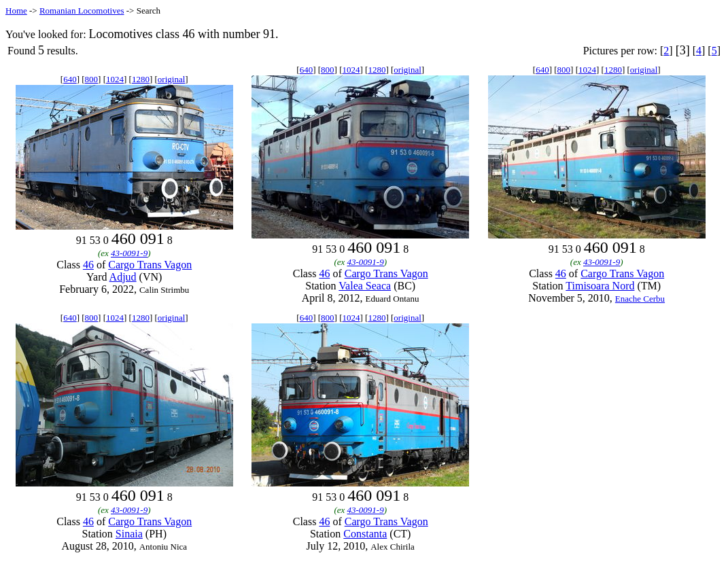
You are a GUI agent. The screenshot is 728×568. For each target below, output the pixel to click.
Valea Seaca (365, 286)
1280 (141, 79)
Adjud (123, 277)
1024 (115, 79)
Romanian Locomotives (82, 11)
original (171, 79)
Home (16, 11)
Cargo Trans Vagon (150, 265)
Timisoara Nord (600, 286)
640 (70, 79)
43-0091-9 (129, 253)
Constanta (365, 534)
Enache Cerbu (640, 299)
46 (88, 265)
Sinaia (129, 534)
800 (92, 79)
